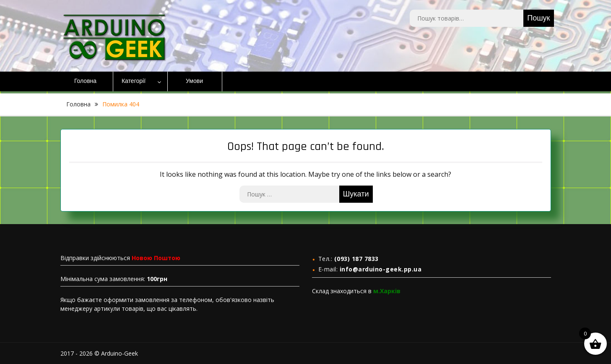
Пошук (538, 18)
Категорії (134, 81)
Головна (85, 81)
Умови (194, 81)
